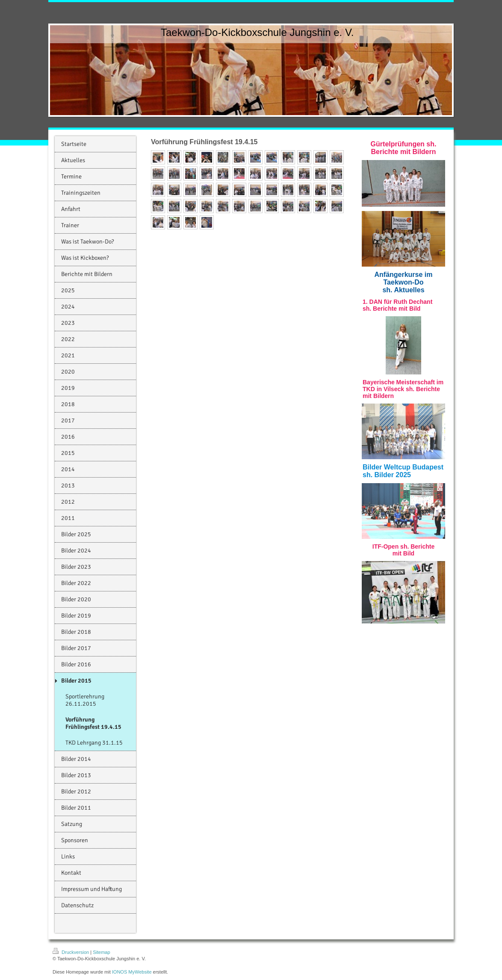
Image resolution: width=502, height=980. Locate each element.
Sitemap (101, 952)
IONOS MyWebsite (132, 972)
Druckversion (71, 952)
